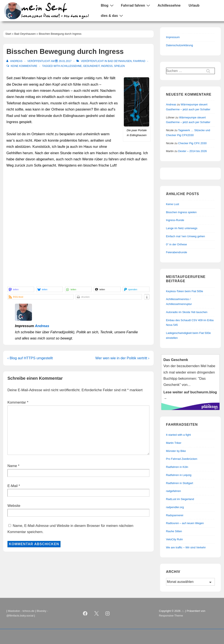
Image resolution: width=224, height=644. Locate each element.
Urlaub (194, 5)
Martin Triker (174, 443)
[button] (21, 289)
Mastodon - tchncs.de (21, 611)
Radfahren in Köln (177, 467)
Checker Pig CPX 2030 (192, 143)
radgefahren (173, 491)
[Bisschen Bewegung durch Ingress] (65, 61)
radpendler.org (175, 507)
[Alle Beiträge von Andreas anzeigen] (15, 61)
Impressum (173, 37)
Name (12, 466)
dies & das (112, 16)
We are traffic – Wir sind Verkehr (186, 547)
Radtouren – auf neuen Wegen (185, 523)
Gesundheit (91, 66)
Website (14, 506)
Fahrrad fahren (136, 5)
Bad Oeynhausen (120, 61)
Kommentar (18, 402)
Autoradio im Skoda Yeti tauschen (187, 312)
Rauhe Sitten (174, 531)
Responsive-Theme (171, 616)
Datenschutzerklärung (179, 45)
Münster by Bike (176, 451)
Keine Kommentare (24, 66)
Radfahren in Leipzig (179, 475)
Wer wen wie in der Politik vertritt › (122, 358)
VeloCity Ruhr (174, 539)
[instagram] (108, 613)
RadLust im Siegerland (180, 499)
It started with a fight (178, 435)
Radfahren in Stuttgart (180, 483)
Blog (108, 5)
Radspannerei (175, 515)
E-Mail (13, 486)
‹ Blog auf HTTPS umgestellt (30, 358)
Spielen (119, 66)
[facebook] (85, 613)
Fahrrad (139, 61)
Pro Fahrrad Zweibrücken (182, 459)
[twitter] (96, 613)
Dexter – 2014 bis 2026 (192, 151)
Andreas (42, 326)
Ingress (107, 66)
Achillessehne (169, 5)
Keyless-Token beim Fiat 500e (185, 291)
